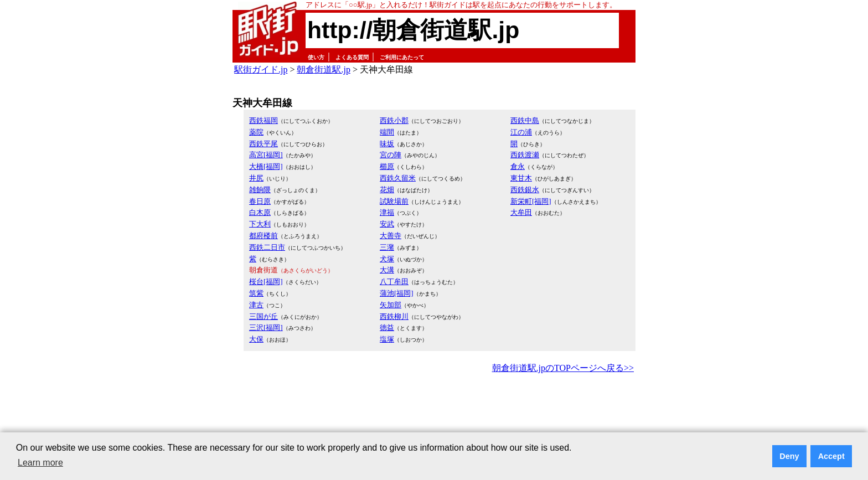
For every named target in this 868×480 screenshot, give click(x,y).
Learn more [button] (40, 463)
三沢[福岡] (266, 327)
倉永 (518, 166)
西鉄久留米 (398, 178)
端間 (387, 132)
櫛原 (387, 166)
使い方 (316, 57)
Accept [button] (831, 456)
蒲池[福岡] (397, 293)
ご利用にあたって (402, 57)
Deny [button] (789, 456)
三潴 (387, 247)
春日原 (260, 201)
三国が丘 (263, 316)
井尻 (256, 178)
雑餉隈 (260, 190)
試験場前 (394, 201)
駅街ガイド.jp (261, 69)
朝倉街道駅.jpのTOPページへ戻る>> (563, 368)
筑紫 (256, 293)
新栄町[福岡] (531, 201)
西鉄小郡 (394, 120)
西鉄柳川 (394, 316)
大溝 (387, 270)
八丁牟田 (394, 282)
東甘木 (521, 178)
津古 (256, 305)
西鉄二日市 (267, 247)
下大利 (260, 224)
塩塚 (387, 339)
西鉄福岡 (263, 120)
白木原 (260, 212)
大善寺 (391, 236)
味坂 (387, 144)
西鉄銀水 (525, 190)
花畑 (387, 190)
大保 (256, 339)
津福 (387, 212)
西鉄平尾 (263, 144)
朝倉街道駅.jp (323, 69)
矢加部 (391, 305)
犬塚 (387, 259)
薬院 (256, 132)
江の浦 (521, 132)
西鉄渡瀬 (525, 155)
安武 (387, 224)
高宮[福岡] (266, 155)
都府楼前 (263, 236)
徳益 (387, 327)
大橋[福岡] (266, 166)
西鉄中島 (525, 120)
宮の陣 (391, 155)
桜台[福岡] (266, 282)
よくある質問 (352, 57)
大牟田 (521, 212)
